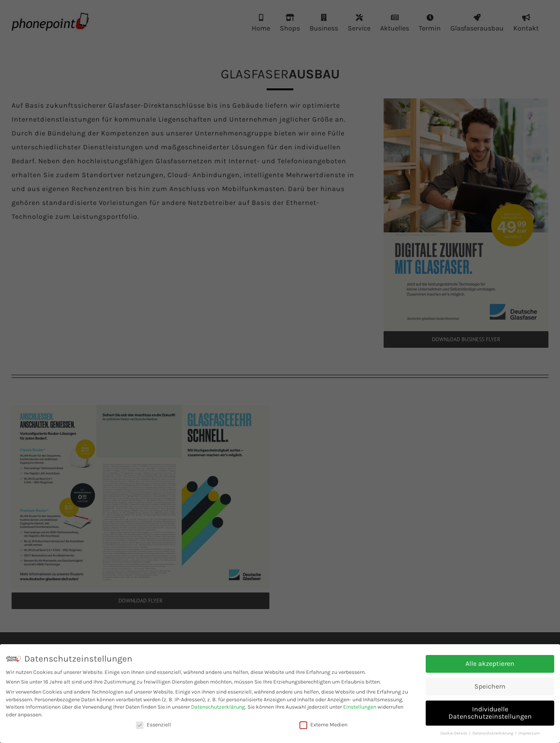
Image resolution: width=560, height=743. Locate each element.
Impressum (529, 733)
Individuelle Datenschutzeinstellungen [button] (490, 713)
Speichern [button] (490, 686)
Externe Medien (323, 725)
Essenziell (153, 725)
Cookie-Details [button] (454, 733)
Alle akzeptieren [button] (490, 663)
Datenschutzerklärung (218, 707)
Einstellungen (360, 707)
